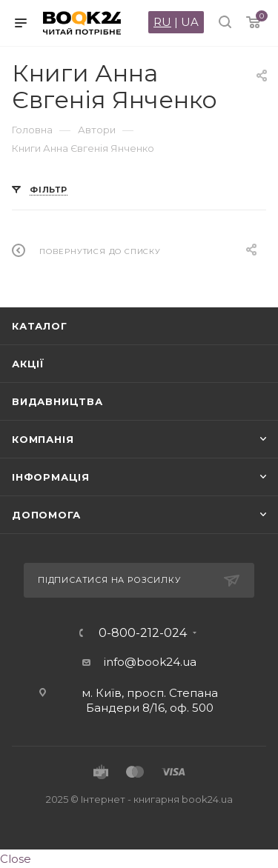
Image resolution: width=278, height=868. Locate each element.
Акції (28, 364)
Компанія (43, 439)
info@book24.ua (150, 662)
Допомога (46, 515)
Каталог (40, 326)
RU (162, 22)
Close (16, 859)
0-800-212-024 (143, 633)
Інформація (51, 477)
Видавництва (57, 401)
